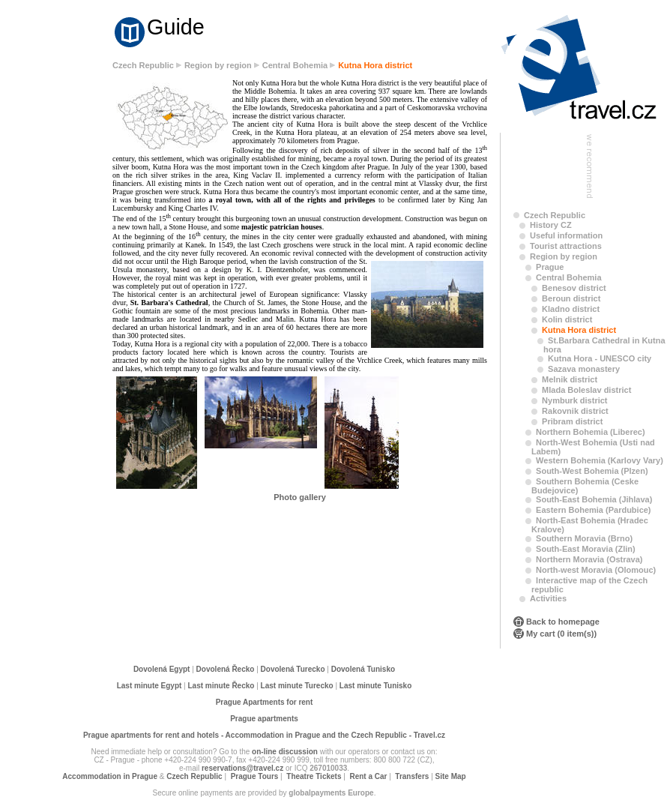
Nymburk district (574, 400)
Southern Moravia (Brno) (584, 538)
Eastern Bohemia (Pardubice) (593, 510)
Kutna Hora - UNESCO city (600, 358)
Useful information (566, 235)
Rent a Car (368, 776)
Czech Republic (143, 65)
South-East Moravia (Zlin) (586, 549)
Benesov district (574, 288)
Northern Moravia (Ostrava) (589, 559)
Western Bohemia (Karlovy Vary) (600, 460)
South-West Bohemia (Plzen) (592, 471)
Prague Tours (255, 776)
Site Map (451, 776)
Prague (550, 267)
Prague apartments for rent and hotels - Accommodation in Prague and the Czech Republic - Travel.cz (264, 735)
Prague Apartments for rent (265, 702)
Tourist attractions (566, 246)
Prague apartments (264, 719)
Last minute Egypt (150, 686)
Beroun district (571, 298)
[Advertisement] (60, 294)
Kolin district (567, 319)
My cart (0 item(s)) (561, 634)
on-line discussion (285, 752)
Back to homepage (563, 622)
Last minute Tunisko (376, 686)
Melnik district (570, 379)
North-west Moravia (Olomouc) (596, 570)
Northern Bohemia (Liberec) (590, 432)
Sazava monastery (584, 369)
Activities (548, 598)
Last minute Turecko (297, 686)
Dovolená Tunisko (363, 669)
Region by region (218, 65)
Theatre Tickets (314, 776)
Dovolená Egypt (162, 669)
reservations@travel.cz (242, 768)
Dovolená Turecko (293, 669)
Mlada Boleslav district (586, 390)
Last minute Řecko (221, 686)
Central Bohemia (295, 65)
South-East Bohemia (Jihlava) (594, 499)
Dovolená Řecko (226, 669)
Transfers (412, 776)
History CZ (551, 225)
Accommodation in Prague (110, 776)
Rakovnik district (575, 411)
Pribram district (572, 421)
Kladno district (571, 309)
